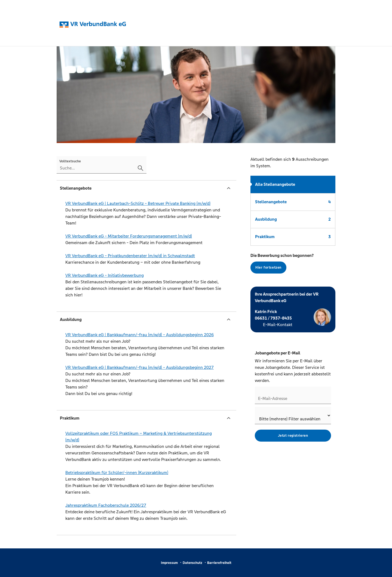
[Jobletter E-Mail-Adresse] (293, 395)
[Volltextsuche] (102, 165)
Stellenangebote (293, 202)
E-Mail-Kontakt (278, 325)
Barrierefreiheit (219, 563)
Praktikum (293, 237)
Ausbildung (293, 219)
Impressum (169, 563)
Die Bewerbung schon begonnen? (282, 263)
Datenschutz (192, 563)
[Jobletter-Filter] (293, 415)
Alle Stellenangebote (275, 184)
